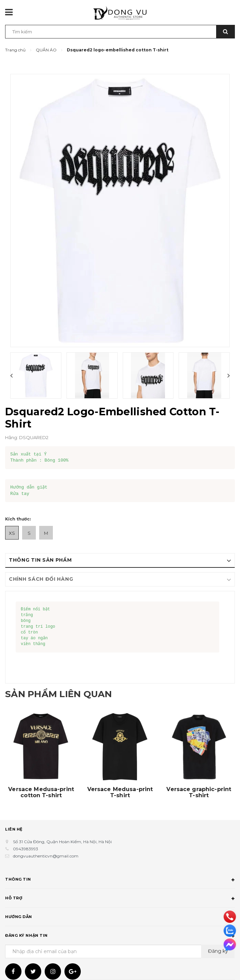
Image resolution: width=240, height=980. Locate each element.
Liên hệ (14, 829)
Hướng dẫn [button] (120, 918)
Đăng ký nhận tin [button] (120, 936)
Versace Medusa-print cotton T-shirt (41, 792)
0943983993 (26, 849)
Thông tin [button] (120, 880)
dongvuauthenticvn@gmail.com (46, 856)
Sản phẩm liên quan (65, 694)
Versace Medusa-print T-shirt (120, 792)
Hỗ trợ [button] (120, 899)
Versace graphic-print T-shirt (199, 792)
